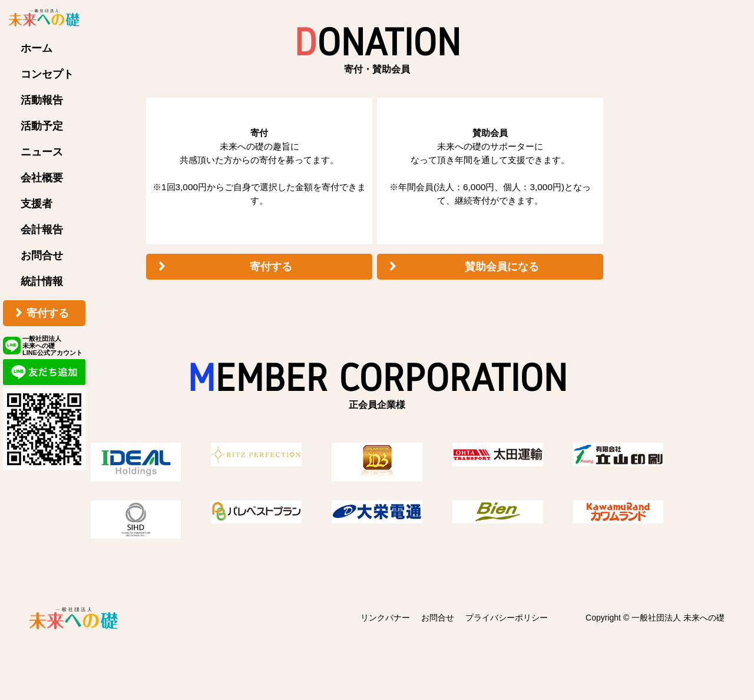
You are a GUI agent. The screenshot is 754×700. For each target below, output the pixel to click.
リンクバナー (385, 618)
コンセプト (47, 74)
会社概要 (42, 178)
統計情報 (42, 281)
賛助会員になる (502, 267)
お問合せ (42, 256)
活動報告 (42, 100)
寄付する (48, 313)
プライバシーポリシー (507, 618)
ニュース (42, 152)
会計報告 (42, 230)
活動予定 (42, 126)
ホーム (37, 48)
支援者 (37, 204)
